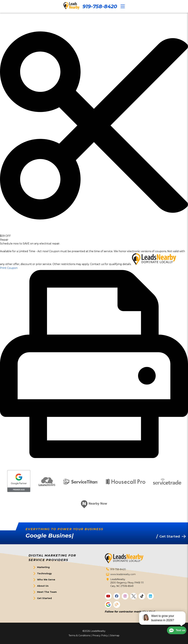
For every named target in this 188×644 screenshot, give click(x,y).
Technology (44, 573)
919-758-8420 (100, 6)
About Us (43, 586)
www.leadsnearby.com (123, 574)
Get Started (44, 598)
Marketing (43, 567)
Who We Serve (46, 580)
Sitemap (115, 635)
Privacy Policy (100, 635)
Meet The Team (47, 592)
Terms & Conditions (79, 635)
